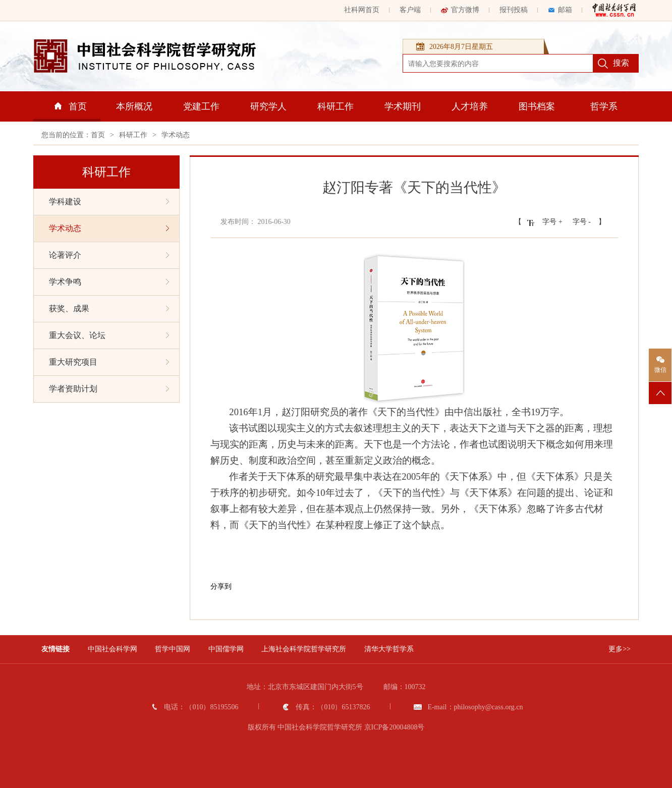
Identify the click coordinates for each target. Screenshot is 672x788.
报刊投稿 (514, 10)
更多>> (620, 649)
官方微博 (460, 10)
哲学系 (604, 106)
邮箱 (560, 10)
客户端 (410, 10)
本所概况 (134, 106)
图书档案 (537, 106)
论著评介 (109, 255)
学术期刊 (403, 106)
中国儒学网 (226, 649)
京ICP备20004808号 (395, 727)
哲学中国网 (173, 649)
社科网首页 (362, 10)
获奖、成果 (109, 308)
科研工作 (335, 106)
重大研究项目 (109, 362)
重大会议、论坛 (109, 335)
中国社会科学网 (113, 649)
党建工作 (201, 106)
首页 (71, 106)
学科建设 (109, 202)
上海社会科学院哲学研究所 (304, 649)
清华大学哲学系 (389, 649)
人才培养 (470, 106)
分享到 (221, 586)
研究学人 (268, 106)
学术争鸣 (109, 282)
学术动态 (176, 135)
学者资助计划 (109, 389)
